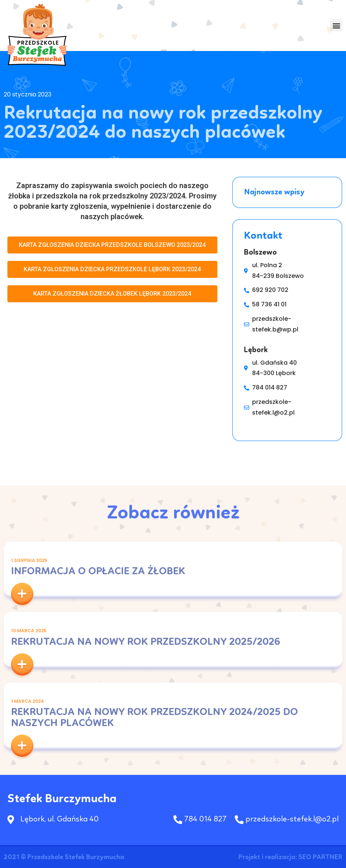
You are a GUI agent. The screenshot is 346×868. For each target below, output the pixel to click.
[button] (336, 26)
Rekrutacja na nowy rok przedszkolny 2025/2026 (146, 642)
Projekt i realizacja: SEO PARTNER (290, 857)
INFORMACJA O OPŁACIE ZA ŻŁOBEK (98, 572)
